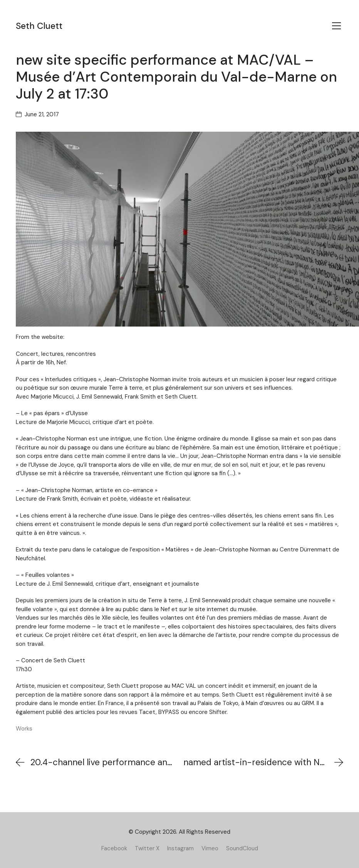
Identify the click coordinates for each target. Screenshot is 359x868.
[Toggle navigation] (336, 26)
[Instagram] (180, 848)
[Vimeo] (210, 848)
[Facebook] (114, 848)
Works (24, 729)
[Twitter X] (147, 848)
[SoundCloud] (242, 848)
